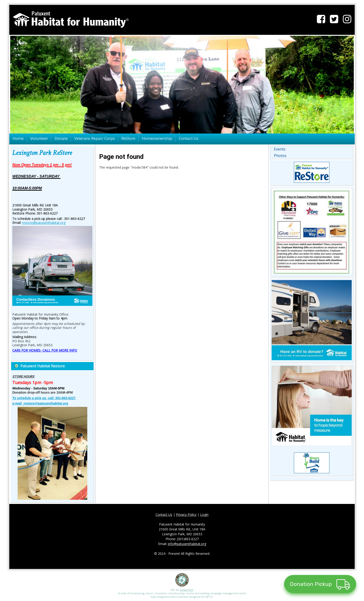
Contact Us (189, 138)
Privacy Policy (186, 514)
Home (18, 138)
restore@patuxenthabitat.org (44, 223)
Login (204, 514)
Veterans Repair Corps (95, 138)
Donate (61, 138)
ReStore (128, 138)
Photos (280, 156)
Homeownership (157, 138)
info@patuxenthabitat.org (187, 544)
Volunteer (39, 138)
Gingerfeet (187, 590)
